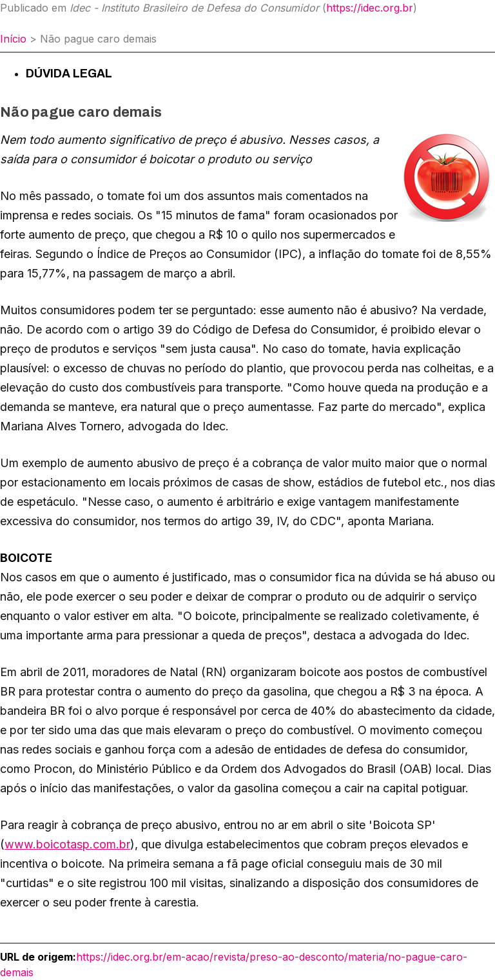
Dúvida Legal (69, 74)
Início (13, 39)
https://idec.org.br (370, 8)
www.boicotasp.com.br (67, 844)
